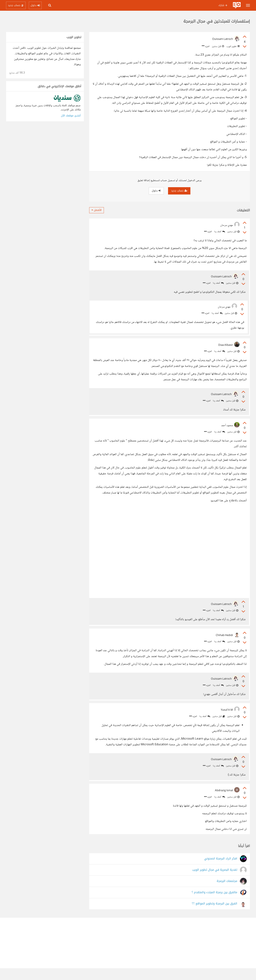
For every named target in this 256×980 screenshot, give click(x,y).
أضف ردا (220, 232)
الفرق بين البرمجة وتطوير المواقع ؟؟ (215, 915)
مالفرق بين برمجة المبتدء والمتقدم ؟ (214, 904)
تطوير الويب (233, 46)
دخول (156, 191)
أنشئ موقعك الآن (71, 116)
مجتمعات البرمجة (227, 893)
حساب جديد (179, 191)
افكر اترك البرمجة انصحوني (221, 870)
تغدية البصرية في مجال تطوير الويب (215, 882)
